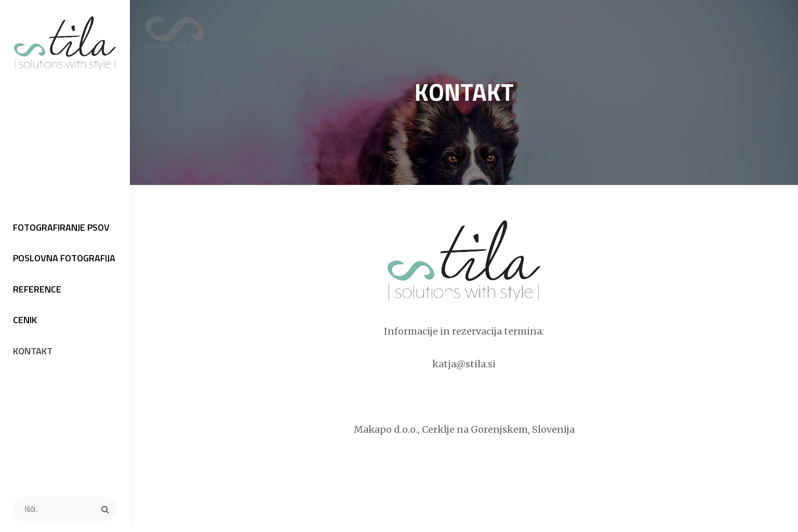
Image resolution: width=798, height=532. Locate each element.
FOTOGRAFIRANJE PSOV (61, 227)
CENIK (25, 320)
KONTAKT (33, 351)
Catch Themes (597, 507)
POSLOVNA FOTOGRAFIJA (64, 258)
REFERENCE (37, 289)
